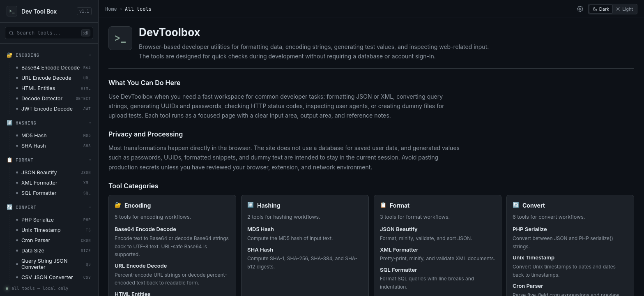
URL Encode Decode (141, 266)
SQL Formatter (399, 270)
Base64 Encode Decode (145, 229)
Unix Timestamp (534, 257)
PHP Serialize (530, 229)
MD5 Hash (261, 229)
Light (624, 9)
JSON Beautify (399, 229)
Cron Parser (528, 286)
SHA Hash (260, 250)
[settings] (580, 9)
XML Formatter (399, 250)
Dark (601, 9)
